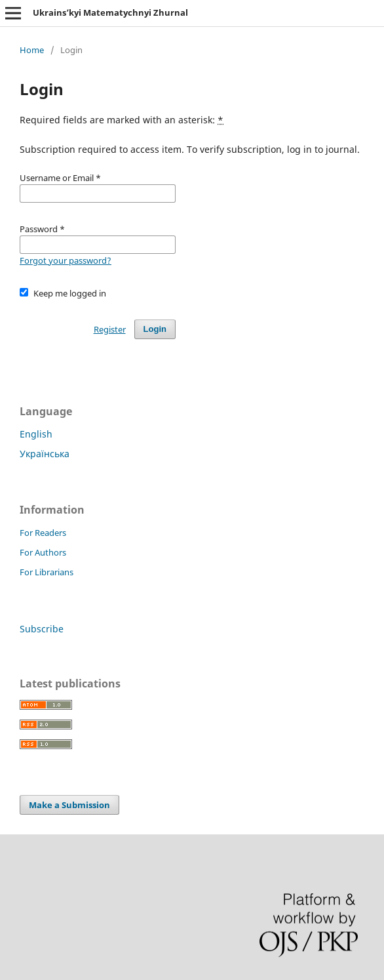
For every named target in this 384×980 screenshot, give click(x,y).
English (36, 434)
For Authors (43, 552)
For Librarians (47, 572)
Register (110, 329)
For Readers (43, 533)
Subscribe (42, 629)
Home (32, 50)
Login (155, 329)
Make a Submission (69, 805)
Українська (45, 454)
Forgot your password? (66, 260)
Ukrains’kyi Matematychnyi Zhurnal (110, 12)
